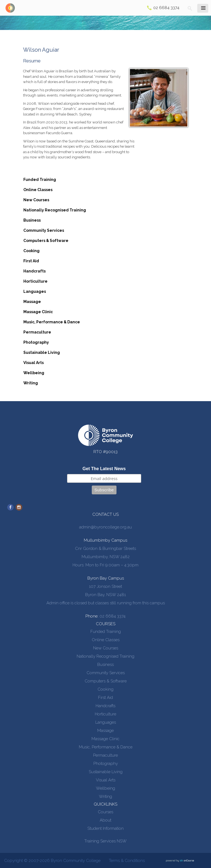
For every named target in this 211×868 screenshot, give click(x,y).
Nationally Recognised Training (55, 210)
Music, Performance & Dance (52, 322)
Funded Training (40, 180)
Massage (32, 302)
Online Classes (38, 190)
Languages (35, 291)
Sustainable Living (42, 352)
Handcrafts (34, 271)
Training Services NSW (105, 841)
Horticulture (35, 281)
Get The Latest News (104, 469)
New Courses (36, 200)
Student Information (105, 828)
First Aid (31, 261)
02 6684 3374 (166, 8)
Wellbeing (34, 373)
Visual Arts (34, 363)
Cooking (31, 251)
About (105, 820)
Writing (31, 383)
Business (32, 220)
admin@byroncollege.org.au (105, 527)
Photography (36, 342)
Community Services (44, 230)
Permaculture (37, 332)
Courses (105, 812)
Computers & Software (46, 241)
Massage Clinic (38, 312)
